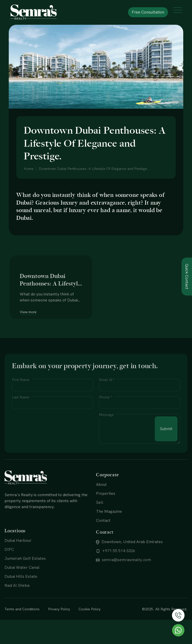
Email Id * (107, 401)
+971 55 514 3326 (115, 572)
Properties (106, 514)
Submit (166, 450)
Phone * (105, 419)
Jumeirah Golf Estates (25, 580)
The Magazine (109, 532)
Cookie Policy (89, 619)
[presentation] (50, 445)
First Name (21, 401)
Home (29, 169)
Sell (100, 523)
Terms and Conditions (22, 619)
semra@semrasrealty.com (123, 581)
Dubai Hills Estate (21, 598)
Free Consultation (148, 12)
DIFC (9, 571)
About (101, 505)
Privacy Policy (59, 619)
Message (106, 436)
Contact (103, 541)
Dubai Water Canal (22, 589)
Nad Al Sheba (17, 607)
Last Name (21, 419)
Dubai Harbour (18, 562)
